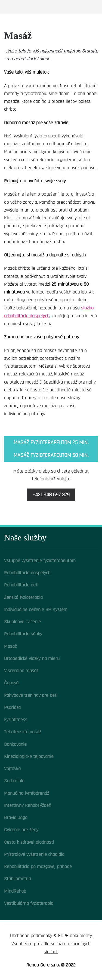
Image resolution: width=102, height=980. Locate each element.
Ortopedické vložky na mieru (32, 659)
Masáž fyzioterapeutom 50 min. (51, 455)
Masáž (10, 646)
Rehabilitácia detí (21, 585)
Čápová (11, 683)
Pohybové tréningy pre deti (31, 695)
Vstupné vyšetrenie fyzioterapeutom (40, 561)
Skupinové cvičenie (22, 622)
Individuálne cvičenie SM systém (36, 610)
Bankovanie (15, 744)
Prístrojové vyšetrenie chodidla (34, 854)
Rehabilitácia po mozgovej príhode (38, 867)
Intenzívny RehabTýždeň (28, 805)
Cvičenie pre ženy (21, 830)
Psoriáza (12, 707)
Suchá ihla (14, 781)
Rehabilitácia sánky (23, 634)
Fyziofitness (16, 720)
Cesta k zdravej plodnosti (29, 842)
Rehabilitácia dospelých (27, 573)
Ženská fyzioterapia (23, 597)
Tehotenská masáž (23, 732)
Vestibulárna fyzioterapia (29, 903)
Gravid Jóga (16, 818)
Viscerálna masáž (21, 671)
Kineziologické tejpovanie (29, 756)
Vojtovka (12, 769)
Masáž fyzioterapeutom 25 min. (51, 443)
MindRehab (15, 891)
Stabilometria (18, 879)
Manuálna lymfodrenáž (27, 793)
